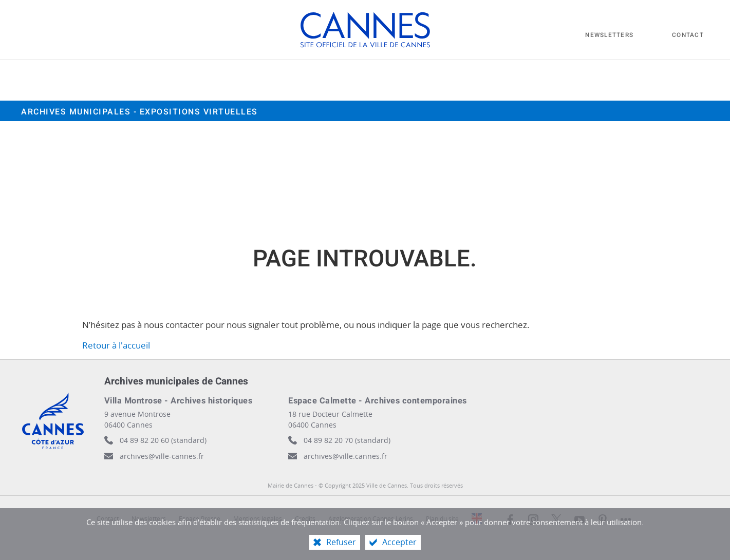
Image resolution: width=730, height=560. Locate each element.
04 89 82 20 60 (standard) (163, 440)
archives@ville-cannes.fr (162, 456)
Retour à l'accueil (116, 345)
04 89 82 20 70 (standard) (347, 440)
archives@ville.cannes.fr (345, 456)
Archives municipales (139, 112)
